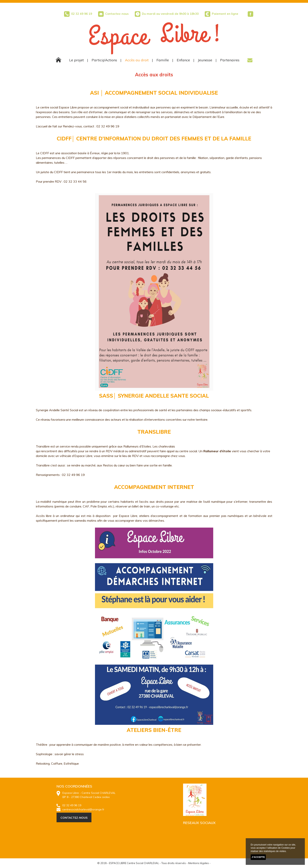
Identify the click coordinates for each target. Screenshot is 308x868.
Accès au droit (137, 60)
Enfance (183, 60)
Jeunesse (205, 60)
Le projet (76, 60)
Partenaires (230, 60)
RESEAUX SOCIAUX (199, 823)
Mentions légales (199, 863)
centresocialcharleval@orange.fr (80, 809)
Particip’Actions (104, 60)
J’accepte (258, 857)
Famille (163, 60)
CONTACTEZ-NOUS (74, 818)
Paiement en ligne (225, 14)
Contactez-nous (113, 14)
